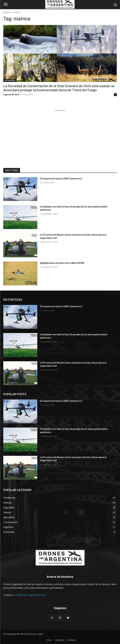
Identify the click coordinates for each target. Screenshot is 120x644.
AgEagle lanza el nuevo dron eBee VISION (62, 263)
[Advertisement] (60, 133)
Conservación (10, 80)
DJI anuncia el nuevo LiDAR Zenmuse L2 (61, 179)
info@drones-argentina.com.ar (30, 595)
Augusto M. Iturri (11, 94)
